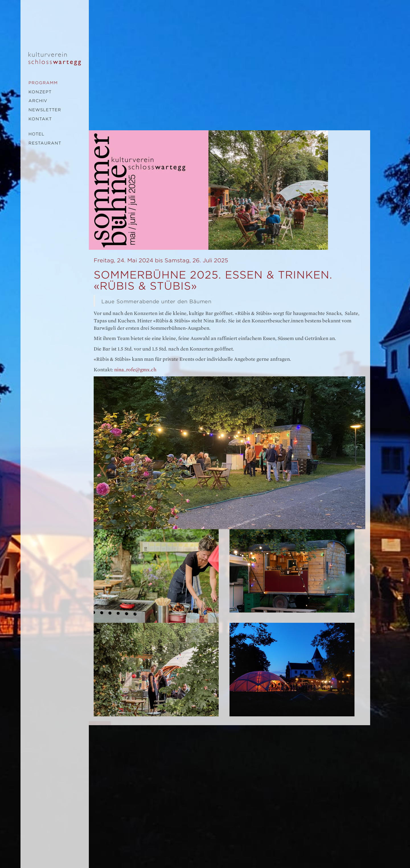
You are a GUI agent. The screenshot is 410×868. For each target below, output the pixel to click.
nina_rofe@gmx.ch (135, 370)
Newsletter (45, 110)
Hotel (36, 134)
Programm (43, 83)
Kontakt (40, 119)
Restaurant (45, 143)
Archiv (38, 101)
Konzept (40, 92)
